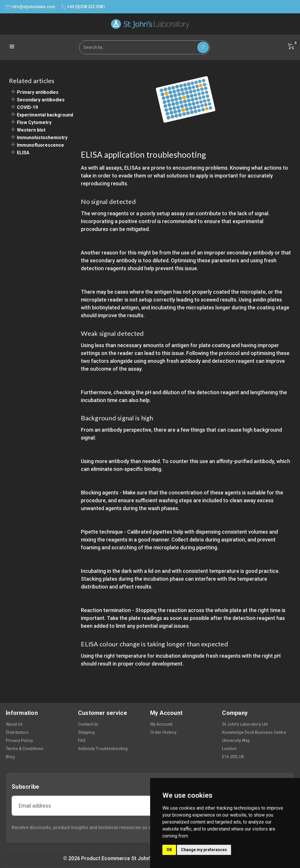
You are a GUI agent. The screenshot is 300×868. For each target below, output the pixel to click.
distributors (17, 732)
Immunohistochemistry (42, 138)
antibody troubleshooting (103, 749)
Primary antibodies (38, 92)
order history (163, 732)
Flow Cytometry (34, 122)
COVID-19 (27, 107)
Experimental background (45, 115)
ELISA (23, 153)
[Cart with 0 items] (291, 46)
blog (10, 757)
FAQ (82, 740)
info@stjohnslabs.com (31, 7)
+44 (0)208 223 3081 (83, 7)
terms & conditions (25, 749)
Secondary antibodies (41, 100)
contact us (88, 724)
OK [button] (169, 850)
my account (161, 724)
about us (14, 724)
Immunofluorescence (40, 145)
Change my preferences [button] (204, 850)
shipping (86, 732)
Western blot (31, 130)
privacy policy (19, 740)
